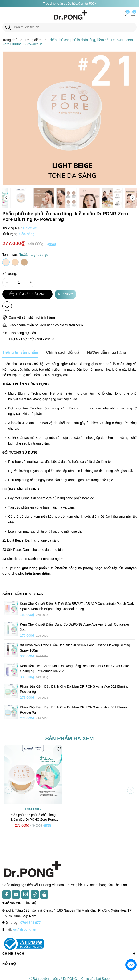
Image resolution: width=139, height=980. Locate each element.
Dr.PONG (33, 809)
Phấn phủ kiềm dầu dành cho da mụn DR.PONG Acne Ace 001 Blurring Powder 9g (74, 710)
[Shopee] (44, 894)
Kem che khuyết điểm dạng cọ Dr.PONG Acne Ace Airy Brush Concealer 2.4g (75, 627)
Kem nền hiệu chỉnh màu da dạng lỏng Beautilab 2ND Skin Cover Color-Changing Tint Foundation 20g (75, 669)
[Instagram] (25, 894)
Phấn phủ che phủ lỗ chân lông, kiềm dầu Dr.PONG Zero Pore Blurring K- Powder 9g (33, 817)
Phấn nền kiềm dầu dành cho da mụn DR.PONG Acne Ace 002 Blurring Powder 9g (74, 689)
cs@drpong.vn (25, 930)
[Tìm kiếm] (8, 27)
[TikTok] (35, 894)
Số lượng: (10, 274)
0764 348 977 (31, 923)
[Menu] (4, 14)
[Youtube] (16, 894)
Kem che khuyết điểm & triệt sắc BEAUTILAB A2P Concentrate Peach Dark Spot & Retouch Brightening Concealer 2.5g (77, 606)
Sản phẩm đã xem (69, 739)
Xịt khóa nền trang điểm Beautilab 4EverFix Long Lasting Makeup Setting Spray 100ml (75, 648)
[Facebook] (6, 894)
